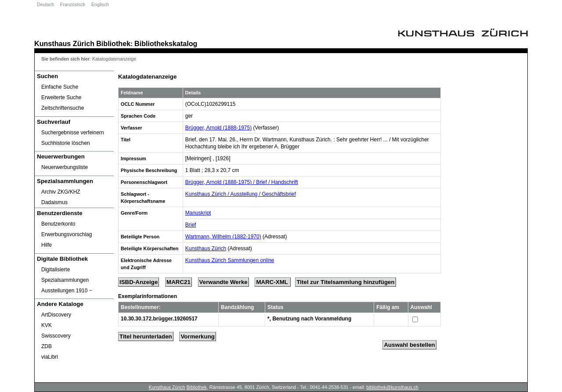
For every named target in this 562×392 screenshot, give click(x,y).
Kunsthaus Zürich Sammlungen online (230, 260)
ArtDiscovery (56, 315)
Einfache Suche (60, 87)
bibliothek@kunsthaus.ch (392, 387)
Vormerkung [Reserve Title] (198, 336)
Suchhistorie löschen (66, 143)
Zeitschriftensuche (63, 108)
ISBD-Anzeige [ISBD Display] (139, 282)
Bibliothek (113, 43)
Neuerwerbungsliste (65, 167)
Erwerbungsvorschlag (67, 234)
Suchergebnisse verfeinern (73, 133)
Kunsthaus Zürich (64, 43)
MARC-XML (273, 282)
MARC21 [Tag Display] (178, 282)
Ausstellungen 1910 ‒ (67, 291)
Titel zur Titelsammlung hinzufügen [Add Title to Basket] (345, 282)
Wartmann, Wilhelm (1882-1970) (223, 237)
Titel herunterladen (146, 336)
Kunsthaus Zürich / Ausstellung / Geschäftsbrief (241, 194)
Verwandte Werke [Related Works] (223, 282)
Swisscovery (56, 336)
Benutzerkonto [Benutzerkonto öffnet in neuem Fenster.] (58, 224)
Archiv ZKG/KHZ (61, 192)
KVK (47, 325)
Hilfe (47, 245)
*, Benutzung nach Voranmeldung (309, 319)
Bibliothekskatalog (166, 43)
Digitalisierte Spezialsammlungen (65, 275)
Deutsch (45, 4)
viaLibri (50, 357)
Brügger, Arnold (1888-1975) (218, 128)
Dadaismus (54, 202)
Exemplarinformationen (148, 296)
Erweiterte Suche (61, 97)
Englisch (100, 4)
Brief (191, 225)
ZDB (47, 346)
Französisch (73, 4)
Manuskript (198, 213)
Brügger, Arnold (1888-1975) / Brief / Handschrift (242, 182)
